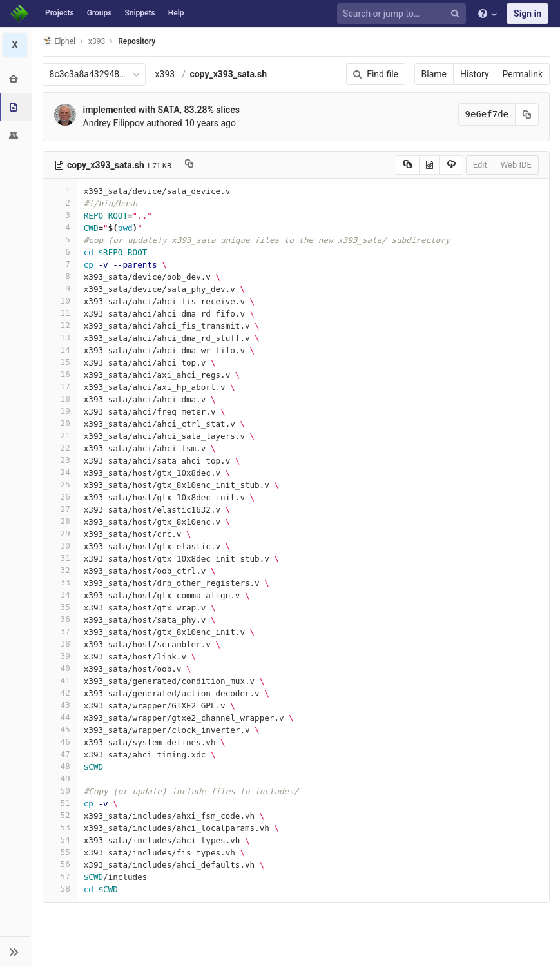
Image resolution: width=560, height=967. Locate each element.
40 (60, 668)
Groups (100, 13)
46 (60, 742)
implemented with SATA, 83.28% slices (161, 110)
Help (176, 13)
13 (60, 337)
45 (60, 729)
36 (60, 619)
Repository (137, 41)
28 (60, 521)
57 (60, 876)
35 (60, 607)
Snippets (140, 13)
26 (60, 497)
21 (60, 435)
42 (60, 693)
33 (60, 582)
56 (60, 864)
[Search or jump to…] (403, 14)
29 (60, 533)
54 (60, 840)
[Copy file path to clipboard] (189, 165)
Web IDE (516, 165)
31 (60, 558)
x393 (165, 74)
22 (60, 448)
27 (60, 509)
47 (60, 754)
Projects (60, 13)
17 (60, 386)
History (475, 74)
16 (60, 374)
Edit (480, 165)
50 (60, 791)
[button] (16, 952)
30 (60, 546)
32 (60, 570)
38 (60, 644)
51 (60, 803)
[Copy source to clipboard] (408, 165)
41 (60, 680)
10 (60, 301)
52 (60, 815)
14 (60, 350)
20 (60, 423)
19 (60, 411)
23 (60, 460)
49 (60, 778)
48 (60, 766)
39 (60, 656)
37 (60, 631)
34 (60, 595)
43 (60, 705)
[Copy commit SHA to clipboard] (527, 114)
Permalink (523, 74)
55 (60, 852)
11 (60, 313)
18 (60, 399)
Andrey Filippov (114, 123)
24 (60, 472)
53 (60, 827)
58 (60, 889)
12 (60, 325)
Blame (434, 74)
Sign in (527, 14)
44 (60, 717)
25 (60, 484)
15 (60, 362)
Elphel (59, 41)
